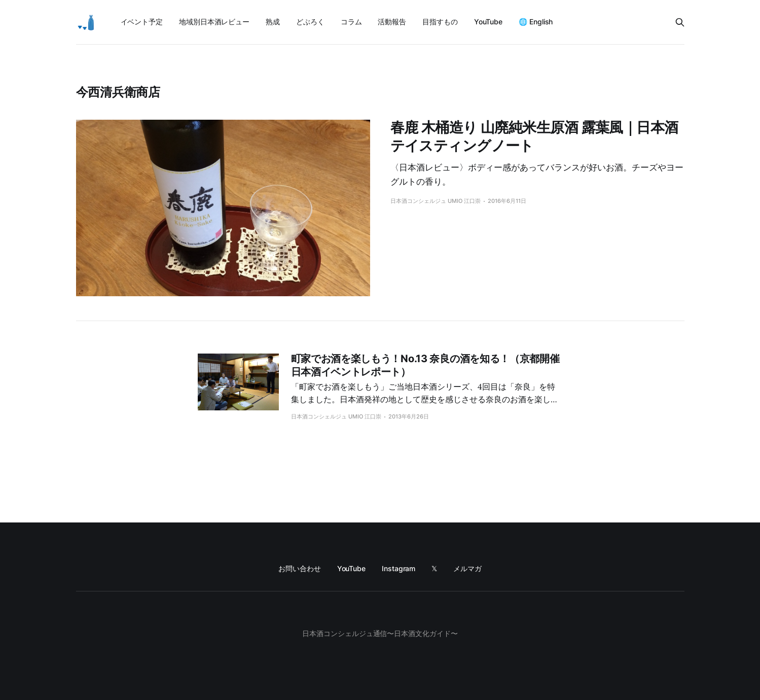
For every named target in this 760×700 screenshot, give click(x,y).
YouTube (488, 22)
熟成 (273, 22)
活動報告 (392, 22)
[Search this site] (680, 22)
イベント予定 (142, 22)
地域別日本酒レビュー (214, 22)
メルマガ (467, 568)
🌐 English (536, 22)
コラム (351, 22)
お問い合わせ (300, 568)
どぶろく (310, 22)
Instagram (399, 568)
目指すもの (440, 22)
